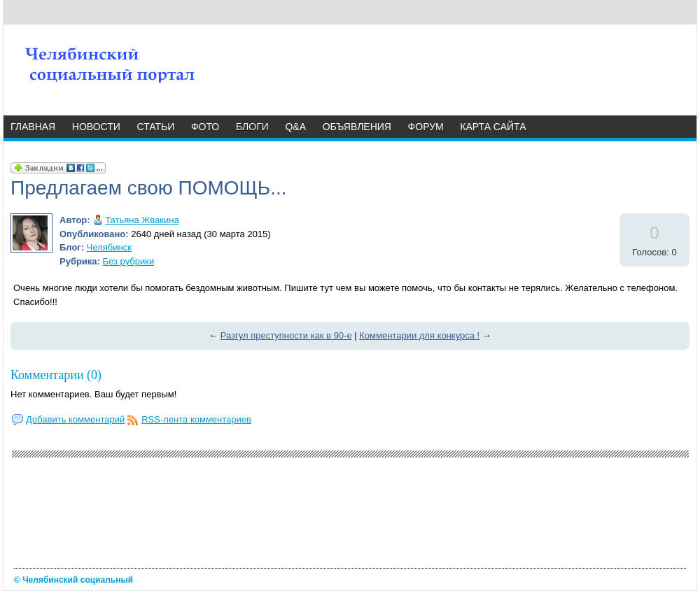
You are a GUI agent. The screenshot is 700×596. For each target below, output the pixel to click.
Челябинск (109, 247)
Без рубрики (129, 261)
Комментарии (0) (56, 375)
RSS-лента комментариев (196, 419)
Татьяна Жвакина (142, 220)
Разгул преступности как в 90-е (286, 335)
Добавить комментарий (75, 419)
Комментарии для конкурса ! (419, 335)
